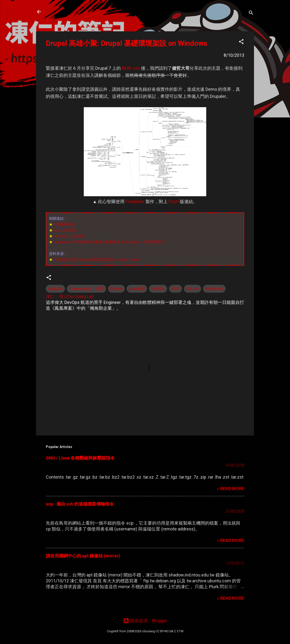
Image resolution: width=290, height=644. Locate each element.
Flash (174, 201)
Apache (55, 289)
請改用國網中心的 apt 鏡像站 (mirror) (83, 556)
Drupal (116, 289)
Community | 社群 (86, 289)
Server (193, 289)
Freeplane (135, 201)
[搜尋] (251, 13)
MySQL (158, 289)
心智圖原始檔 (64, 224)
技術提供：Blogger (145, 621)
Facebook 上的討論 (69, 236)
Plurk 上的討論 (65, 230)
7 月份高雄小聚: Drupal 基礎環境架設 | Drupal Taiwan (96, 259)
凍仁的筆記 (62, 12)
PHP (175, 289)
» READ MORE (231, 489)
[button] (241, 42)
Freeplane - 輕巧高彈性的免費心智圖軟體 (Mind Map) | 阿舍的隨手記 (109, 242)
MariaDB (137, 289)
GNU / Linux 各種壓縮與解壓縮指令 (80, 458)
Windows (214, 289)
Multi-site (131, 68)
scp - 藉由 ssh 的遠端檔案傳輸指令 (80, 504)
